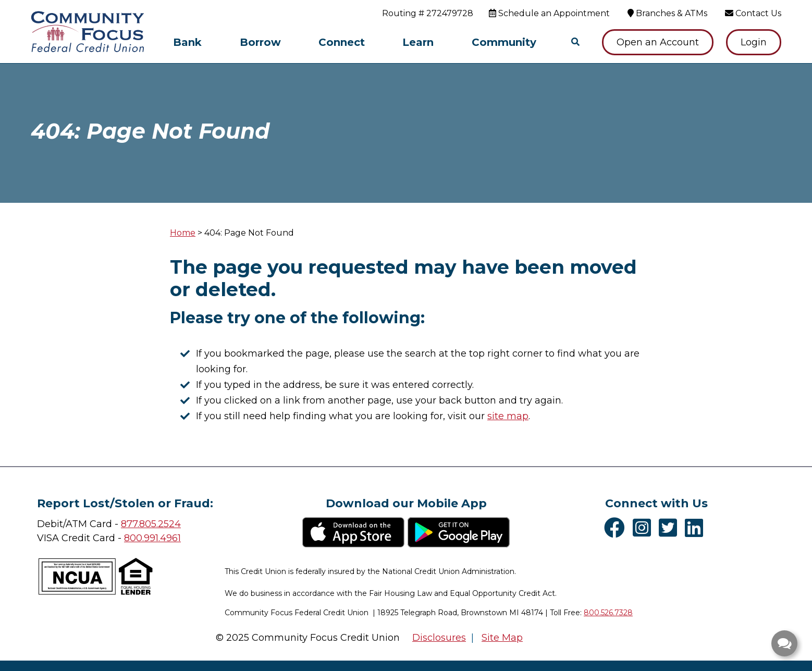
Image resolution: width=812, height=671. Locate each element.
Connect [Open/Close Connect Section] (342, 42)
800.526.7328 (608, 613)
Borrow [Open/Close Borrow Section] (260, 42)
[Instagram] (644, 528)
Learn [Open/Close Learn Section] (418, 42)
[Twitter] (670, 528)
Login (754, 42)
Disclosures (439, 638)
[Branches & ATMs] (667, 13)
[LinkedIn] (697, 528)
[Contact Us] (753, 13)
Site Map (502, 638)
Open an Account (658, 42)
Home (183, 233)
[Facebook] (617, 528)
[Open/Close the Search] (575, 42)
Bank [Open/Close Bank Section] (187, 42)
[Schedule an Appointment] (549, 13)
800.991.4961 (152, 538)
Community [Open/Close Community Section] (504, 42)
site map (508, 416)
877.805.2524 (151, 524)
